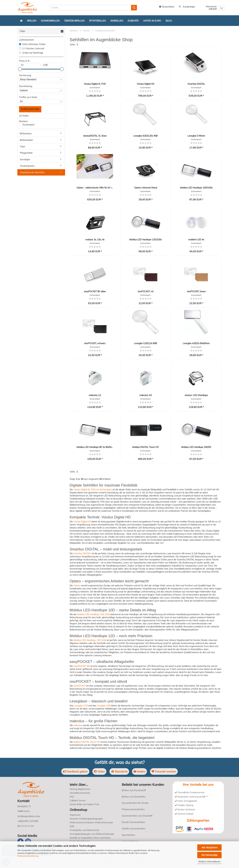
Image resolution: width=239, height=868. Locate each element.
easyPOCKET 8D (82, 666)
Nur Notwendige (210, 855)
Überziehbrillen (74, 21)
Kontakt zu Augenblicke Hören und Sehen (90, 838)
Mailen (140, 771)
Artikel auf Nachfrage (31, 53)
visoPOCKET (80, 686)
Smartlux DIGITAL (82, 553)
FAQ (72, 797)
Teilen (99, 771)
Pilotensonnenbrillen (133, 809)
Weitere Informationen (209, 862)
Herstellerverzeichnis (80, 793)
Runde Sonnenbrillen (133, 822)
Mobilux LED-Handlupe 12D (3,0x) (90, 640)
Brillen (32, 21)
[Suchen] (134, 8)
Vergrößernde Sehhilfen (32, 172)
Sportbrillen (97, 21)
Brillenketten (26, 140)
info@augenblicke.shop (29, 816)
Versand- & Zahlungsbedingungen (86, 819)
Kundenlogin (187, 7)
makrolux (78, 725)
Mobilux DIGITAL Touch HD (87, 742)
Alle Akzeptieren (210, 848)
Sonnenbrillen (50, 21)
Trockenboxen (27, 166)
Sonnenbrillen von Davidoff (137, 816)
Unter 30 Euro (152, 21)
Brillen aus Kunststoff (134, 790)
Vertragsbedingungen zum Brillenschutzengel (92, 834)
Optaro (77, 586)
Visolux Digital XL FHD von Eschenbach (93, 490)
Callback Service (78, 801)
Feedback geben (75, 771)
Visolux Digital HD (82, 522)
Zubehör (133, 21)
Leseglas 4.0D (104, 706)
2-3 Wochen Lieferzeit (32, 49)
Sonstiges (25, 159)
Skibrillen (117, 21)
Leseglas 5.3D (81, 706)
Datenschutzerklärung (28, 856)
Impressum (75, 815)
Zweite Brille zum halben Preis (84, 804)
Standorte (119, 771)
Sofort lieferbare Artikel (32, 44)
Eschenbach (29, 125)
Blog (169, 21)
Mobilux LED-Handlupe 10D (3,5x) (94, 614)
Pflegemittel (26, 153)
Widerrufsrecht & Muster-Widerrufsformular (91, 823)
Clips (22, 146)
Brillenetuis (26, 133)
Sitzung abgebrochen (80, 789)
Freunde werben (164, 771)
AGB (72, 826)
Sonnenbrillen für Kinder (135, 803)
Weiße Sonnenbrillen (134, 828)
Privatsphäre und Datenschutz (84, 830)
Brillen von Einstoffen (134, 797)
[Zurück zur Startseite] (21, 21)
